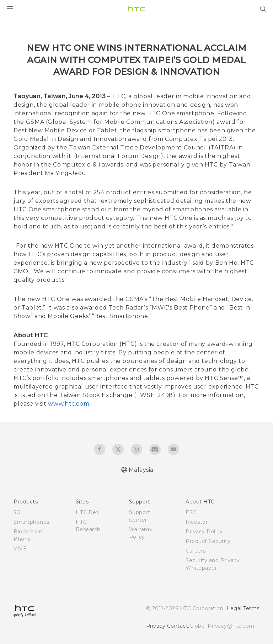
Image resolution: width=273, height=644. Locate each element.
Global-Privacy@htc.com (222, 626)
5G (17, 512)
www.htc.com (69, 404)
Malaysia (141, 470)
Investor (197, 522)
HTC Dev (88, 512)
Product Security (208, 541)
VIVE (20, 549)
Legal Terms (243, 608)
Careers (196, 551)
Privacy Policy (204, 532)
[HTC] (136, 9)
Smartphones (31, 522)
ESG (191, 512)
